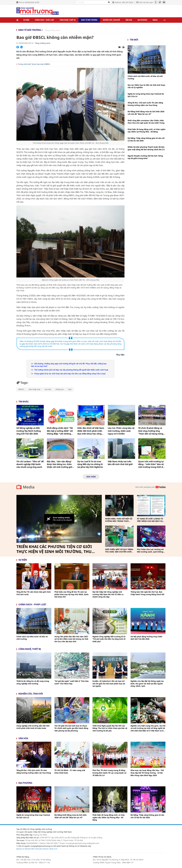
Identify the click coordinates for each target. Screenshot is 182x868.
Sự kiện (26, 20)
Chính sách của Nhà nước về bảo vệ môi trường (145, 77)
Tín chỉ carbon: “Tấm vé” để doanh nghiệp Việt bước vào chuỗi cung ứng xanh (30, 464)
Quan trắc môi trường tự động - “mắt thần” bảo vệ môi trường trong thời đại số (151, 464)
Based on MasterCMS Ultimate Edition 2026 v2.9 (37, 849)
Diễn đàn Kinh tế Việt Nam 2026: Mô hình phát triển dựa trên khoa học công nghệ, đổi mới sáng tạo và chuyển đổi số (91, 431)
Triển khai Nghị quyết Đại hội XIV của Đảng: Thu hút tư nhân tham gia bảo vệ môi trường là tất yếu (110, 728)
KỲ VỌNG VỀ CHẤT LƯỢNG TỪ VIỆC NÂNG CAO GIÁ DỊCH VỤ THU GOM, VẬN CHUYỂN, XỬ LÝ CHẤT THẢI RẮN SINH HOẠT (151, 520)
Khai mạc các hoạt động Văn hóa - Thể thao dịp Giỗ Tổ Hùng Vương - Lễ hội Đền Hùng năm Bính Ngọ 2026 (147, 773)
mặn (70, 389)
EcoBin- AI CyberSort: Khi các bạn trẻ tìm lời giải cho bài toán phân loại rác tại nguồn (109, 684)
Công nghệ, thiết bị (68, 20)
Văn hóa (129, 20)
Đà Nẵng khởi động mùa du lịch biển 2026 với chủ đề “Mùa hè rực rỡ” (146, 113)
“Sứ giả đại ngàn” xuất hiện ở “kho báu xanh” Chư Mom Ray (72, 682)
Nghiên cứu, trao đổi (111, 20)
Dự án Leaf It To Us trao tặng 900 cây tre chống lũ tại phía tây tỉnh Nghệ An (90, 464)
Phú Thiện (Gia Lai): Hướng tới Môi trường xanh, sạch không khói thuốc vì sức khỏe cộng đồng (150, 551)
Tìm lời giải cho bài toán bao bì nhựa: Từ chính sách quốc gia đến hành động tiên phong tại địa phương (71, 728)
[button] (59, 519)
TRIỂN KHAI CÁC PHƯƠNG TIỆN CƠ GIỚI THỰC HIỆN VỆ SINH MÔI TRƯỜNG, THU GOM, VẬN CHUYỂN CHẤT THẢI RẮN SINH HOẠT (55, 549)
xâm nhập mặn (35, 389)
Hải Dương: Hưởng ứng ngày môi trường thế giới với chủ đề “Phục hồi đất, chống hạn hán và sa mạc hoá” (69, 365)
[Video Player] (59, 519)
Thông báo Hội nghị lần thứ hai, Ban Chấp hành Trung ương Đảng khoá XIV (147, 593)
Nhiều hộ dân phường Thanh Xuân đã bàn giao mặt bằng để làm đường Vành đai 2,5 (146, 148)
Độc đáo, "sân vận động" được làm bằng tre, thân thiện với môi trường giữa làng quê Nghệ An (60, 464)
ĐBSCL (21, 389)
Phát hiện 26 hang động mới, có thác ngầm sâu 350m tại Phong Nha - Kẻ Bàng (147, 131)
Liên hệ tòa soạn (146, 2)
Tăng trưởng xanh (53, 30)
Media (155, 20)
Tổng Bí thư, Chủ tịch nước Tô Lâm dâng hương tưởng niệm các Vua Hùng (145, 104)
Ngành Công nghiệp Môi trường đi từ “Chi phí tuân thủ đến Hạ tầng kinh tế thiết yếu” (109, 639)
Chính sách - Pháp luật (44, 20)
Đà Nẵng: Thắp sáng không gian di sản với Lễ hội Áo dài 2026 (146, 139)
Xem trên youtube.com (145, 487)
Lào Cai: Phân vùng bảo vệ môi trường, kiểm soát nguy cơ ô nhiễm (121, 431)
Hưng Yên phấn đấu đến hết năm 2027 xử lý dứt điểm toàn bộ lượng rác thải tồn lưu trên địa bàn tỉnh (71, 639)
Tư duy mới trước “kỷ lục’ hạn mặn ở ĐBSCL (34, 64)
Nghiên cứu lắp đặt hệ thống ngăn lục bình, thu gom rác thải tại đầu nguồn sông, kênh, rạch (147, 684)
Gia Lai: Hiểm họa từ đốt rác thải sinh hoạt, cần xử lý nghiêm (147, 86)
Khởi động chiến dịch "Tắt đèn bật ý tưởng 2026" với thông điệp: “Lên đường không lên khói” (60, 431)
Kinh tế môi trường (89, 20)
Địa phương (142, 20)
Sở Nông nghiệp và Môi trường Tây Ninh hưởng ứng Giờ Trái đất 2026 (29, 431)
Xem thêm (91, 477)
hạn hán (48, 389)
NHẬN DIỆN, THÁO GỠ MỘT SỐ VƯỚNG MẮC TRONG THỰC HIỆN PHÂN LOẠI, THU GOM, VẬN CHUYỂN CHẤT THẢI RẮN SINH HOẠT (119, 520)
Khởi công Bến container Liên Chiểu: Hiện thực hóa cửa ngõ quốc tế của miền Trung (146, 122)
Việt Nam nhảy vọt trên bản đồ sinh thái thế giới (120, 463)
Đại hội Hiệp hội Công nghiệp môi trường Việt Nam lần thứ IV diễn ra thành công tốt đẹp (108, 594)
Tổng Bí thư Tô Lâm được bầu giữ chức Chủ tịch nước (34, 593)
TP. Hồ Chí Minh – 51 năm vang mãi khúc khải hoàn (70, 772)
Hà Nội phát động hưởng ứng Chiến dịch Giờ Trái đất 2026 (146, 638)
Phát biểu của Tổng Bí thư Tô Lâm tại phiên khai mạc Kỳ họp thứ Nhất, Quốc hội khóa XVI (72, 594)
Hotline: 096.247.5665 (124, 2)
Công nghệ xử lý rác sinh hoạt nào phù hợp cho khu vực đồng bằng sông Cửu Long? (70, 374)
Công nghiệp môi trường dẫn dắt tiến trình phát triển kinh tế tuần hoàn (33, 727)
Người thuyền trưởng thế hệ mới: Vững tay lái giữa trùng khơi (145, 157)
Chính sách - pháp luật (32, 604)
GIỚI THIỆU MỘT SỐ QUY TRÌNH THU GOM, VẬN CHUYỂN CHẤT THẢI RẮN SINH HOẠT (119, 551)
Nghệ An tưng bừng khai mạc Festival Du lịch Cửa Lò (146, 95)
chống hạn (60, 389)
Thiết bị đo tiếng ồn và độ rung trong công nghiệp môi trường (33, 682)
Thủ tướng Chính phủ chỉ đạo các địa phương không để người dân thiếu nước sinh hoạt (71, 370)
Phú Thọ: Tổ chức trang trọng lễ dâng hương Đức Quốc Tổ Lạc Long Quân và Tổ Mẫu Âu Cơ (109, 773)
